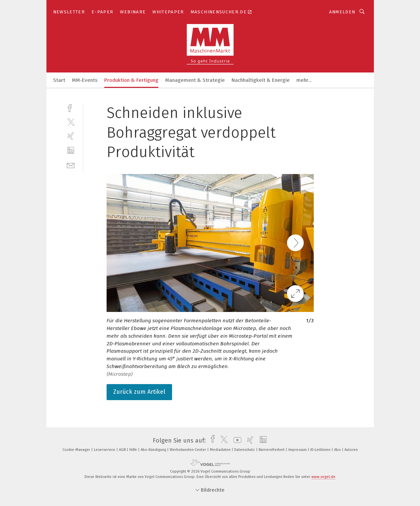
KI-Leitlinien (321, 450)
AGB (123, 450)
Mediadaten (221, 450)
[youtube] (236, 441)
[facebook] (71, 107)
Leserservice (105, 450)
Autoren (351, 450)
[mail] (71, 165)
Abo (338, 450)
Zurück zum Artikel (139, 392)
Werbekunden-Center (188, 450)
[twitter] (71, 122)
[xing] (71, 136)
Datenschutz (245, 450)
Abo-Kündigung (154, 450)
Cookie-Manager (77, 450)
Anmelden (342, 12)
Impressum (298, 450)
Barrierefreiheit (272, 450)
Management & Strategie (195, 80)
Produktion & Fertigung (131, 80)
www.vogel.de (323, 477)
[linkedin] (71, 150)
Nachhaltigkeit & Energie (261, 80)
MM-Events (85, 80)
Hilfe (134, 450)
